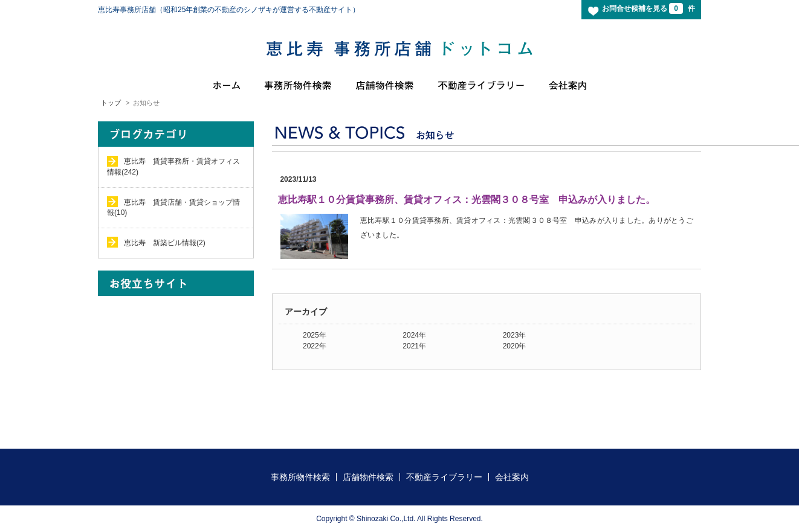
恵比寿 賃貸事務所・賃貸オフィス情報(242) (173, 166)
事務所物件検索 (300, 477)
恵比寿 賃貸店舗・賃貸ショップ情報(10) (173, 207)
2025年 (315, 335)
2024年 (414, 335)
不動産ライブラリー (444, 477)
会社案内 (512, 477)
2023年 (515, 335)
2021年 (414, 346)
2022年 (315, 346)
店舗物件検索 (368, 477)
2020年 (515, 346)
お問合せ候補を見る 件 (649, 8)
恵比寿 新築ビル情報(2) (165, 243)
